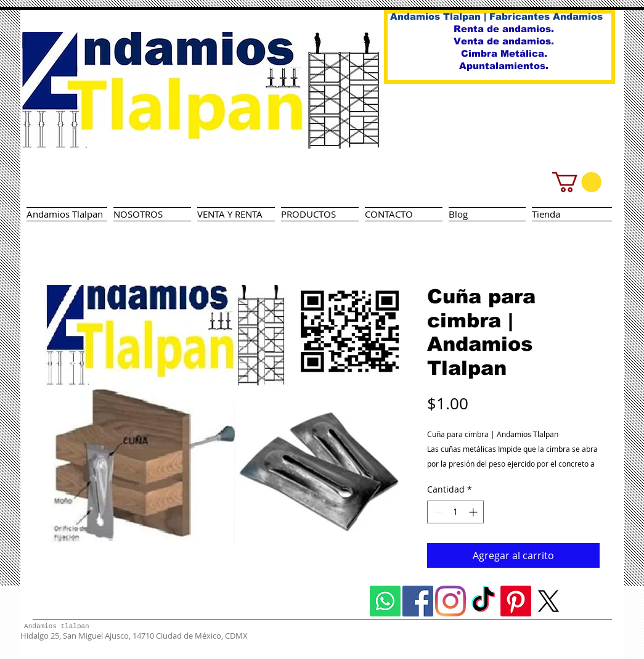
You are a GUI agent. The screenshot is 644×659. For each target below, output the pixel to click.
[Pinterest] (516, 601)
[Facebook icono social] (418, 601)
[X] (548, 601)
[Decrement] (437, 512)
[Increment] (474, 512)
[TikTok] (483, 601)
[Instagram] (450, 601)
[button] (577, 182)
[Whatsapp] (385, 601)
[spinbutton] (455, 512)
